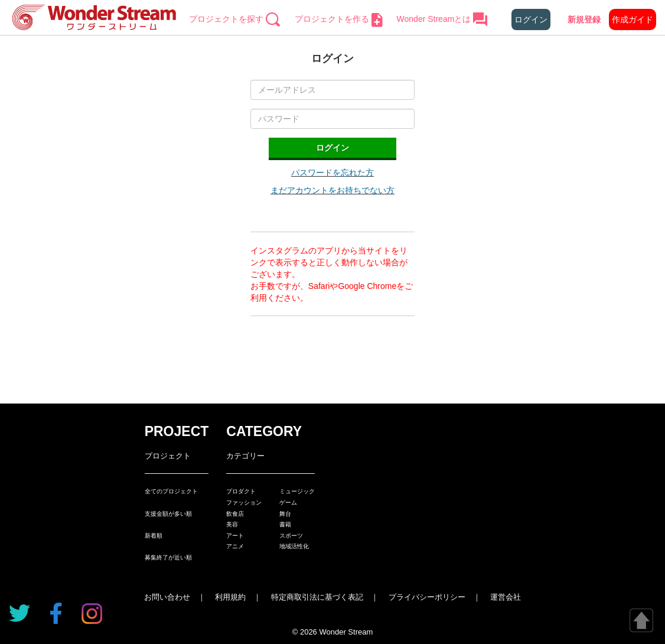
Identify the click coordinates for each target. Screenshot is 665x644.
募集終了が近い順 (168, 557)
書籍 (285, 524)
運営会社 (506, 597)
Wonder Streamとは (443, 19)
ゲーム (288, 502)
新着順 (154, 536)
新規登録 (584, 19)
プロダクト (241, 491)
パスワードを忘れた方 (332, 173)
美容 (232, 524)
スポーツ (291, 536)
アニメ (235, 546)
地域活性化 (294, 546)
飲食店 (235, 514)
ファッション (244, 502)
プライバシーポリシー (427, 597)
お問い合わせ (167, 597)
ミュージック (297, 491)
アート (235, 536)
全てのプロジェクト (171, 491)
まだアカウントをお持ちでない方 (332, 190)
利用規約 (230, 597)
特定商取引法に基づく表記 (317, 597)
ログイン (531, 19)
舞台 (285, 514)
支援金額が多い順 (168, 514)
